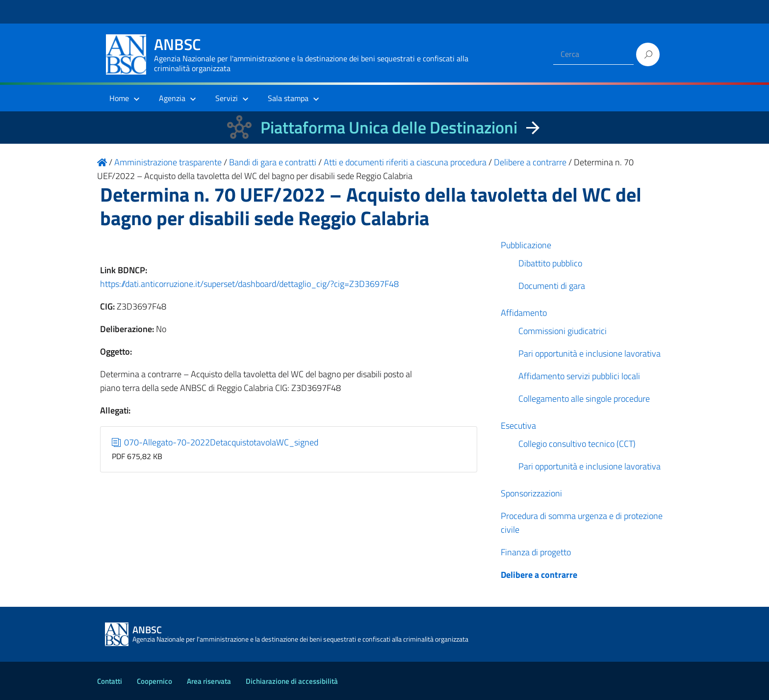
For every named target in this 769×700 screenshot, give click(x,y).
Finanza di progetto (536, 552)
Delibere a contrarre (539, 575)
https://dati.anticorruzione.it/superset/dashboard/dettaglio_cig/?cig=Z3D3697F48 (249, 284)
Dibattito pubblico (550, 263)
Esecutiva (518, 426)
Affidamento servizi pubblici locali (579, 376)
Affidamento (524, 313)
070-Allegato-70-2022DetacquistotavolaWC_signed (215, 442)
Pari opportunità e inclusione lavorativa (590, 353)
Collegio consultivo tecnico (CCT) (577, 444)
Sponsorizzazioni (531, 493)
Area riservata (209, 681)
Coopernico (154, 681)
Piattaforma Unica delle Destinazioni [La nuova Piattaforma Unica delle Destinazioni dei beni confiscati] (389, 127)
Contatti (110, 681)
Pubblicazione (526, 245)
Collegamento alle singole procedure (584, 399)
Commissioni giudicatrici (563, 331)
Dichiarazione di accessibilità (292, 681)
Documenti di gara (552, 286)
